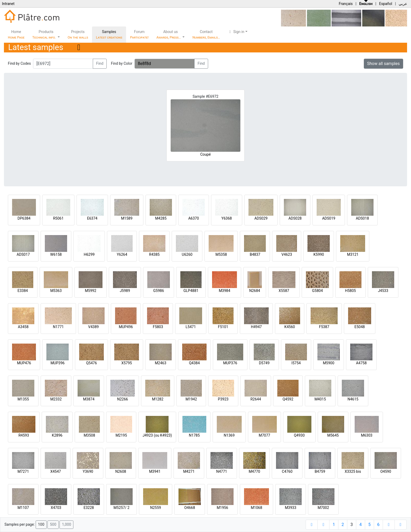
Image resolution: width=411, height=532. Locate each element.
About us (169, 34)
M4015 (320, 399)
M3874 (89, 399)
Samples (109, 34)
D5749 (264, 363)
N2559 (156, 508)
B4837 (255, 254)
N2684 (255, 291)
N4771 (222, 471)
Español (386, 4)
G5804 (317, 291)
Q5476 (91, 363)
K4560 (290, 327)
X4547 (56, 471)
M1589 (127, 218)
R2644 (256, 399)
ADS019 (329, 218)
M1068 (257, 508)
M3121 (353, 254)
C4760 (287, 471)
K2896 (57, 435)
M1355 (23, 399)
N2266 (123, 399)
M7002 (323, 508)
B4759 (320, 471)
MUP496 (126, 327)
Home (16, 34)
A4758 (361, 363)
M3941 (155, 471)
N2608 (121, 471)
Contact (206, 34)
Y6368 (227, 218)
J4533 (383, 291)
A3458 (23, 327)
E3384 (23, 291)
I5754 (296, 363)
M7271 (23, 471)
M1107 (23, 508)
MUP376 (230, 363)
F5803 (158, 327)
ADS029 (261, 218)
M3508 (89, 435)
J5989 (125, 291)
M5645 (333, 435)
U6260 (187, 254)
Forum (139, 34)
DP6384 (24, 218)
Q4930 (299, 435)
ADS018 (362, 218)
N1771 (58, 327)
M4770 (255, 471)
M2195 (121, 435)
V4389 (93, 327)
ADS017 (23, 254)
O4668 (190, 508)
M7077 (264, 435)
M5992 (91, 291)
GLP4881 (191, 291)
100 (41, 525)
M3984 (225, 291)
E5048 (359, 327)
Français (346, 4)
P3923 (223, 399)
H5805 (350, 291)
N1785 (194, 435)
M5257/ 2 (121, 508)
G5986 (158, 291)
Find (100, 64)
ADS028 (295, 218)
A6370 (194, 218)
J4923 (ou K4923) (157, 435)
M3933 (291, 508)
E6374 (92, 218)
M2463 (161, 363)
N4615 (353, 399)
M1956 (223, 508)
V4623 (287, 254)
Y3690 (88, 471)
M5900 (329, 363)
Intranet (8, 4)
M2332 (56, 399)
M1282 (158, 399)
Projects (78, 34)
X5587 (284, 291)
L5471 (191, 327)
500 (53, 525)
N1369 (229, 435)
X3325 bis (353, 471)
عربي (403, 4)
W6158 (56, 254)
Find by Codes (19, 63)
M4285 (161, 218)
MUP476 (24, 363)
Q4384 (194, 363)
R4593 (24, 435)
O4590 (386, 471)
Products (44, 34)
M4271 (189, 471)
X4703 (56, 508)
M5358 (221, 254)
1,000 (66, 525)
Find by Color (121, 63)
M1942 (191, 399)
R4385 (154, 254)
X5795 (127, 363)
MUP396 (58, 363)
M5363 (56, 291)
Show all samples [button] (384, 64)
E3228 (89, 508)
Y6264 (122, 254)
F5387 (324, 327)
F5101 (223, 327)
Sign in (236, 32)
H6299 (89, 254)
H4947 (256, 327)
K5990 (319, 254)
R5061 (58, 218)
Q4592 (288, 399)
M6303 (367, 435)
